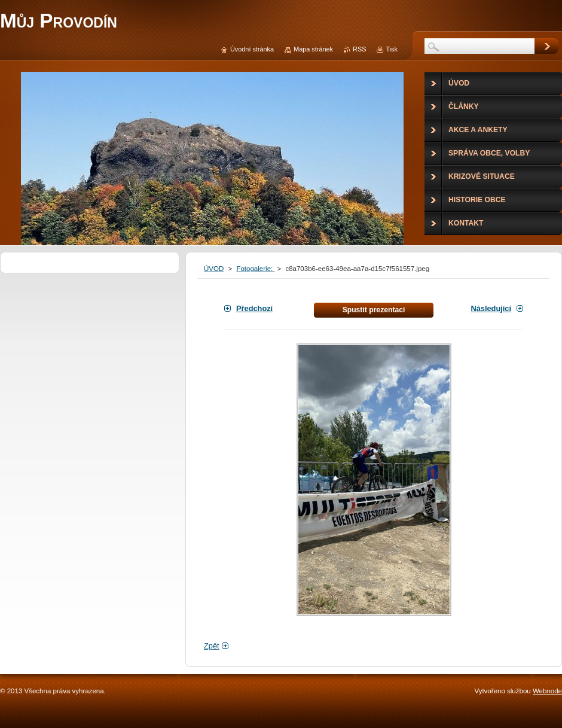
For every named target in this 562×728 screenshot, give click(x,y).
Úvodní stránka (252, 49)
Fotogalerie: (255, 269)
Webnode (547, 691)
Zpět (212, 646)
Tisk (392, 49)
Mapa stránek (313, 49)
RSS (359, 49)
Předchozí (254, 308)
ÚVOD (214, 269)
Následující (491, 308)
